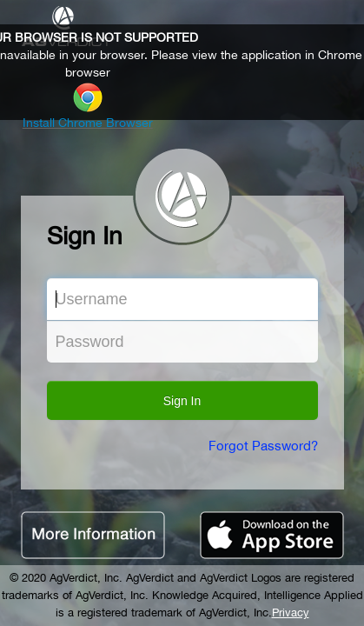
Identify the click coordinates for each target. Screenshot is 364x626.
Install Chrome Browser (88, 123)
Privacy (291, 613)
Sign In (182, 401)
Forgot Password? (263, 446)
